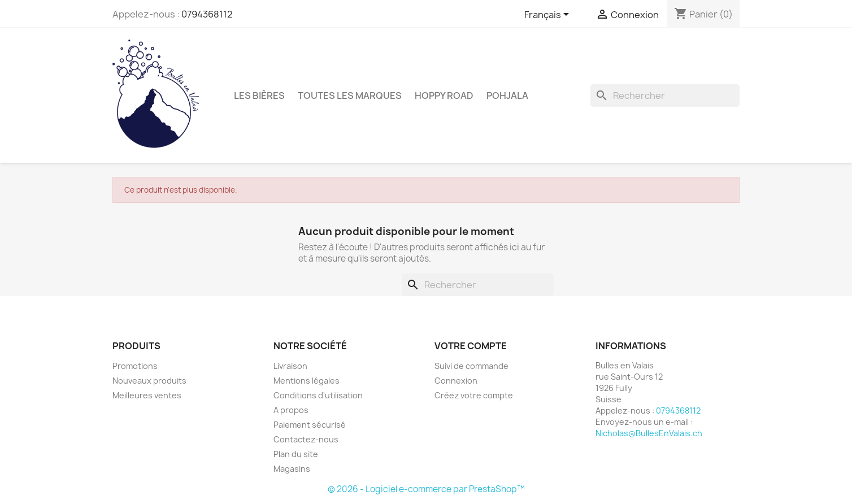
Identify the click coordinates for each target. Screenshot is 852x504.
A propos (291, 410)
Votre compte (471, 346)
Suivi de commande (471, 366)
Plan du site (296, 454)
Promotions (135, 366)
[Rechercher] (665, 95)
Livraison (290, 366)
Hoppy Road (444, 95)
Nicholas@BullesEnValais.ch (649, 433)
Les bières (259, 95)
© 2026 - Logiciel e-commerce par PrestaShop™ (426, 489)
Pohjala (507, 95)
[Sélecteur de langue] (549, 15)
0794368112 (207, 14)
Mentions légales (307, 381)
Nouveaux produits (149, 381)
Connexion (456, 381)
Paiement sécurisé (310, 425)
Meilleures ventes (147, 395)
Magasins (292, 469)
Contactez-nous (306, 439)
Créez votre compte (474, 395)
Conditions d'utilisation (318, 395)
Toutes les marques (350, 95)
